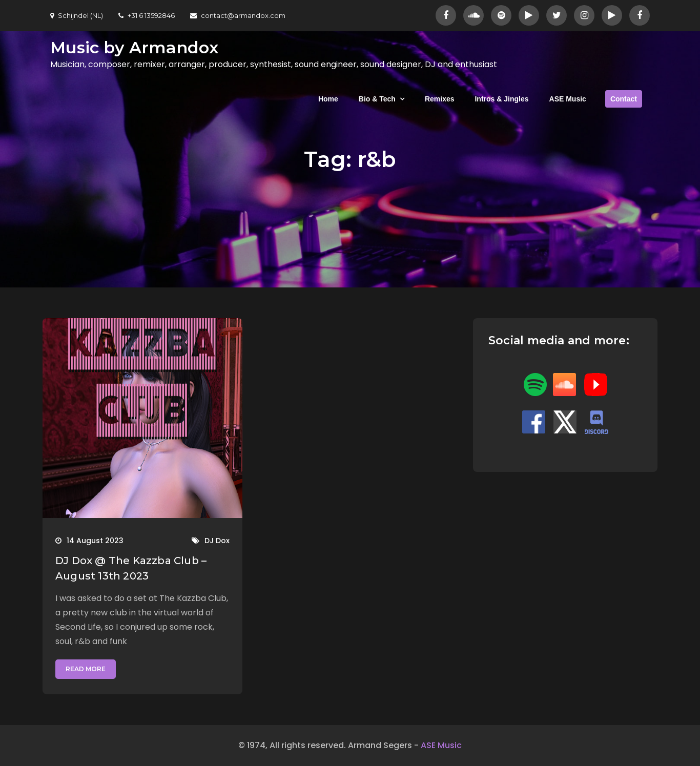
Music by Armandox (134, 47)
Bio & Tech (377, 99)
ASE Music (568, 99)
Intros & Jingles (501, 99)
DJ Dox (217, 541)
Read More (86, 669)
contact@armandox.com (238, 15)
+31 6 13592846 (147, 15)
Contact (624, 99)
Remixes (440, 99)
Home (328, 99)
